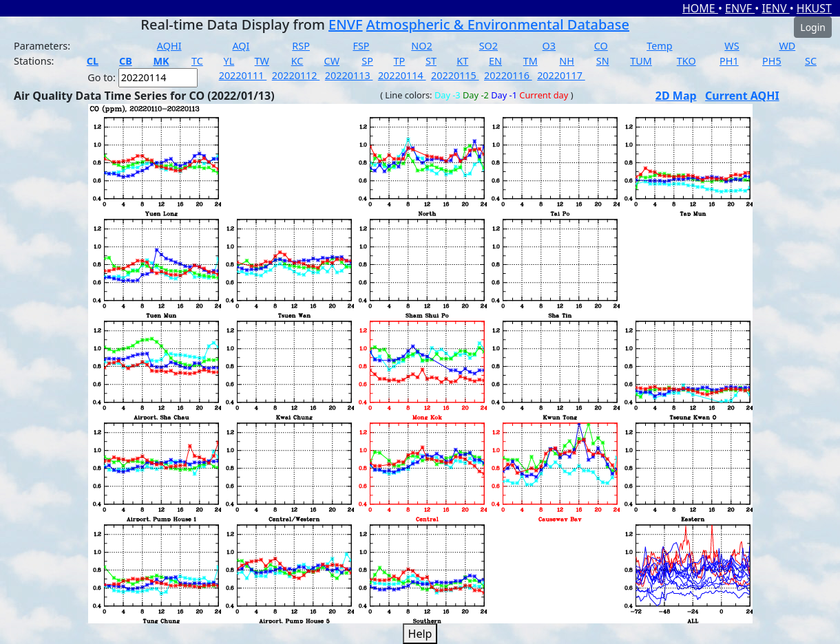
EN (495, 61)
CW (332, 61)
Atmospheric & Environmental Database (498, 24)
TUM (641, 61)
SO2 (489, 46)
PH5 (772, 61)
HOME (700, 8)
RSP (301, 46)
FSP (361, 46)
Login (813, 27)
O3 (549, 46)
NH (567, 61)
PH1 (729, 61)
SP (367, 61)
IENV (775, 8)
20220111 (243, 75)
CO (601, 46)
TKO (686, 61)
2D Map (676, 96)
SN (603, 61)
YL (229, 61)
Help (420, 634)
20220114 (402, 75)
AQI (241, 46)
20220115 (455, 75)
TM (531, 61)
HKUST (814, 8)
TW (262, 61)
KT (462, 61)
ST (431, 61)
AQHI (169, 46)
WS (732, 46)
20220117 (561, 75)
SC (811, 61)
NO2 (421, 46)
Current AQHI (742, 96)
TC (197, 61)
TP (400, 61)
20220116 (508, 75)
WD (787, 46)
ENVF (740, 8)
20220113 (349, 75)
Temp (659, 46)
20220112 (296, 75)
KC (297, 61)
